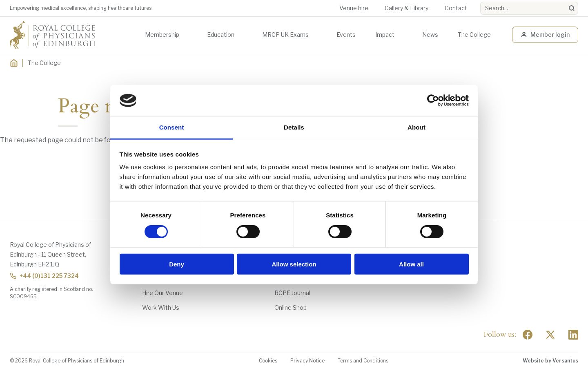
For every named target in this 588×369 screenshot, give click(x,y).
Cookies (268, 361)
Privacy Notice (307, 361)
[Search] (572, 8)
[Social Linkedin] (573, 335)
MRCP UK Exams (285, 35)
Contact (456, 8)
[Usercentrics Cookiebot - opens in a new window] (433, 101)
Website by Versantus (550, 361)
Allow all (411, 264)
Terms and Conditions (363, 361)
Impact (385, 35)
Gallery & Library (406, 8)
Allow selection (294, 264)
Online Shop (291, 307)
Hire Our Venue (163, 293)
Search (480, 2)
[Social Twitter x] (550, 335)
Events (346, 35)
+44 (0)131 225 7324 (44, 276)
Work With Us (161, 307)
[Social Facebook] (528, 335)
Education (221, 35)
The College (474, 35)
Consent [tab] (172, 127)
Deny (177, 264)
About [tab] (416, 127)
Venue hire (354, 8)
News (430, 35)
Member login (545, 35)
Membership (162, 35)
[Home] (14, 63)
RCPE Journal (292, 293)
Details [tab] (294, 127)
